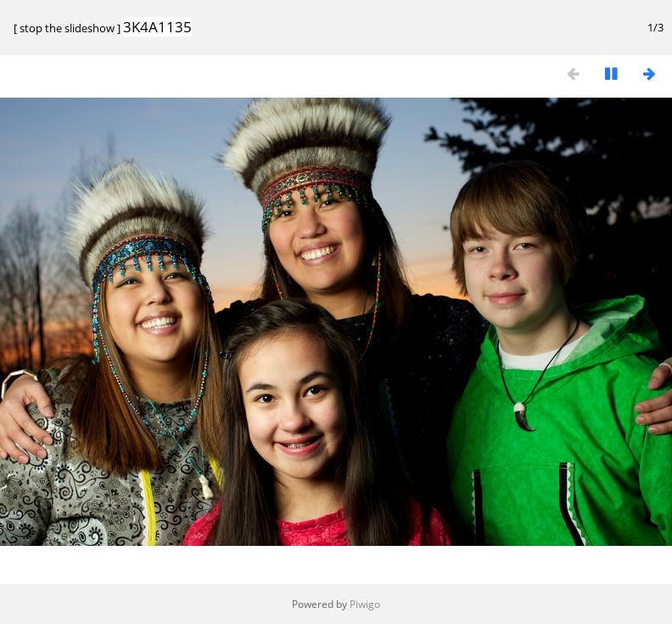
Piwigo (365, 604)
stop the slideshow (67, 28)
